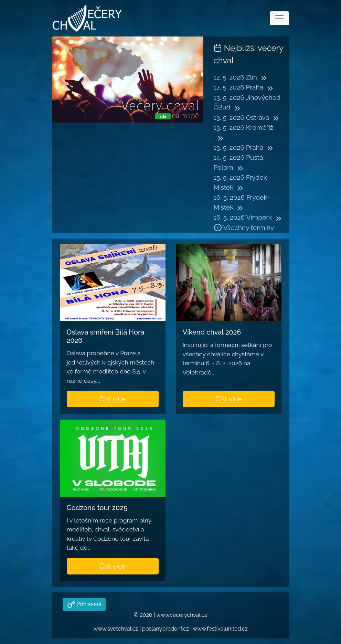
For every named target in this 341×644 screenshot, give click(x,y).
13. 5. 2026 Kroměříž (244, 127)
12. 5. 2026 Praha (239, 87)
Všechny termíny (244, 228)
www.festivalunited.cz (220, 629)
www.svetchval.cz (116, 629)
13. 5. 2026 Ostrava (242, 117)
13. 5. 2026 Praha (239, 147)
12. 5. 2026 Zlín (236, 77)
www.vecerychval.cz (182, 615)
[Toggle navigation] (279, 18)
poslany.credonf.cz (166, 629)
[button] (63, 80)
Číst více (113, 399)
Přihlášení (88, 604)
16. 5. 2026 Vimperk (243, 217)
